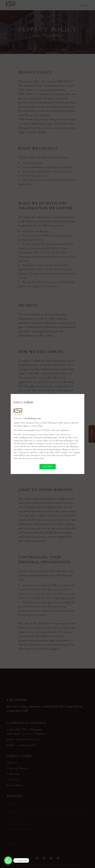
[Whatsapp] (8, 860)
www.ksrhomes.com (33, 418)
